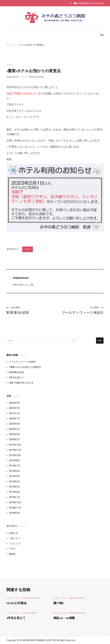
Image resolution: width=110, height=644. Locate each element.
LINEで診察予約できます (21, 383)
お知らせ (13, 533)
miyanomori (13, 77)
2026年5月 (14, 403)
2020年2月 (14, 439)
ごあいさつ (15, 538)
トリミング (15, 543)
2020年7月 (14, 419)
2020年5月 (14, 429)
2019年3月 (14, 487)
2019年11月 (15, 450)
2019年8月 (14, 460)
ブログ (9, 65)
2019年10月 (15, 455)
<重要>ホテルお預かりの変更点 (25, 367)
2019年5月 (14, 476)
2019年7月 (14, 466)
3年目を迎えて (16, 377)
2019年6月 (14, 471)
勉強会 (12, 554)
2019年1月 (14, 497)
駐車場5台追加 (31, 310)
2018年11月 (15, 508)
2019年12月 (15, 445)
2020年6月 (14, 424)
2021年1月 (14, 413)
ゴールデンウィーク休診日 (79, 310)
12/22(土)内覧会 (17, 603)
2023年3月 (14, 408)
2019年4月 (14, 482)
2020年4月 (14, 434)
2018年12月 (15, 502)
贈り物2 (59, 603)
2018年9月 (14, 513)
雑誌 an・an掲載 (64, 618)
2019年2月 (14, 492)
